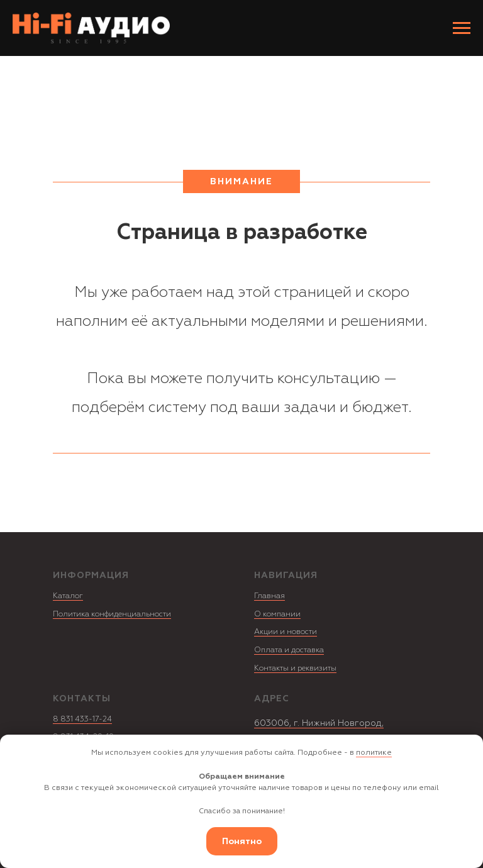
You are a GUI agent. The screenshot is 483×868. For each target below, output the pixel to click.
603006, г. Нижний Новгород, (319, 723)
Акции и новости (286, 632)
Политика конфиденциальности (112, 614)
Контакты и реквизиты (295, 668)
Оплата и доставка (289, 650)
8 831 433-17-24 (82, 719)
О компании (277, 614)
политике (374, 753)
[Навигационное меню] (462, 28)
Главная (269, 596)
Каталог (68, 596)
